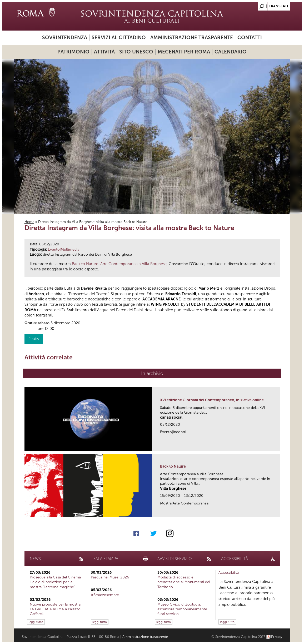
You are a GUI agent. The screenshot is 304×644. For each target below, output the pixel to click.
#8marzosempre (105, 595)
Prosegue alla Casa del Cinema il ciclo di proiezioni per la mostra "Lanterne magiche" (55, 582)
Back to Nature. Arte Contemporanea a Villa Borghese (119, 264)
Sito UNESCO (136, 52)
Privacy (277, 637)
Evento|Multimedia (64, 249)
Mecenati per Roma (184, 52)
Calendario (231, 52)
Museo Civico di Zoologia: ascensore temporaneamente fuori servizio (182, 609)
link (278, 445)
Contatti (250, 38)
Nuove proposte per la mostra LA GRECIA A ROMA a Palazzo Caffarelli (55, 609)
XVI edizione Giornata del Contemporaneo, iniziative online (212, 400)
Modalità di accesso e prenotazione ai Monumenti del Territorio (184, 582)
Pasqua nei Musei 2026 (110, 577)
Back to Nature (173, 466)
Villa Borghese (173, 488)
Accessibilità (229, 573)
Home (29, 222)
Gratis (34, 339)
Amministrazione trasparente (192, 38)
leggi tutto (36, 622)
